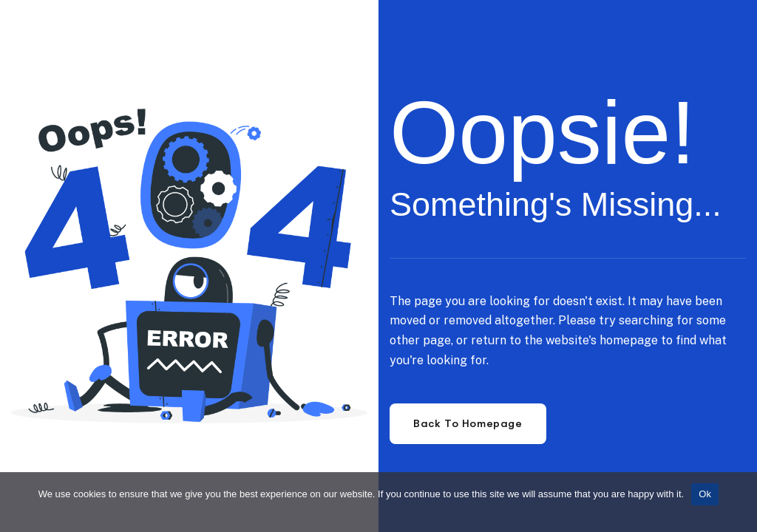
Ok (705, 494)
